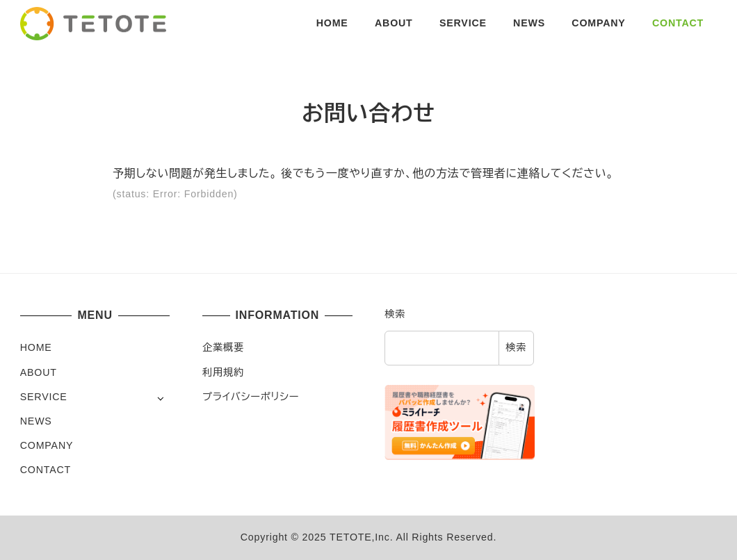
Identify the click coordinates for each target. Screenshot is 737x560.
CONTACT (46, 470)
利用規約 (223, 372)
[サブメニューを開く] (160, 398)
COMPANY (47, 445)
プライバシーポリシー (251, 397)
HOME (36, 347)
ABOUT (39, 372)
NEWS (36, 421)
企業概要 (223, 347)
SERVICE (44, 397)
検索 (395, 314)
